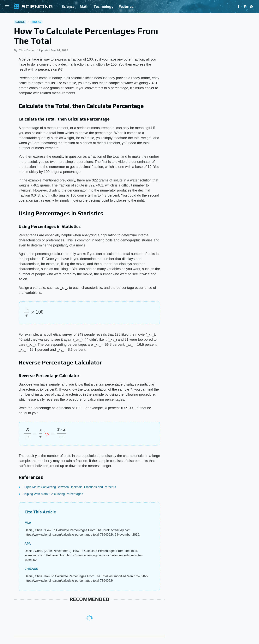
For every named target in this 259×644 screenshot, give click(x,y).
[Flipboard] (245, 7)
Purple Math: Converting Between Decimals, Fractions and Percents (69, 487)
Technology (104, 6)
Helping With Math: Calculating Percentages (53, 494)
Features (126, 6)
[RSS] (252, 7)
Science (68, 6)
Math (84, 6)
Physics (36, 22)
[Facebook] (238, 7)
